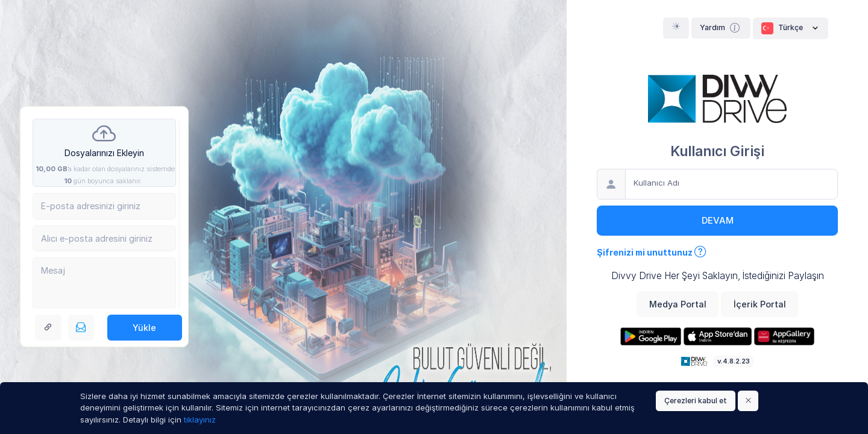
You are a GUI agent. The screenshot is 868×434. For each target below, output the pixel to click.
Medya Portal (678, 304)
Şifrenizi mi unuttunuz (652, 252)
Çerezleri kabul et (696, 401)
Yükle (144, 328)
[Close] (748, 401)
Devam (718, 221)
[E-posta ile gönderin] (81, 328)
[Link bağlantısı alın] (48, 328)
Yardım (721, 28)
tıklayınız (200, 420)
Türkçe (791, 28)
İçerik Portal (760, 304)
